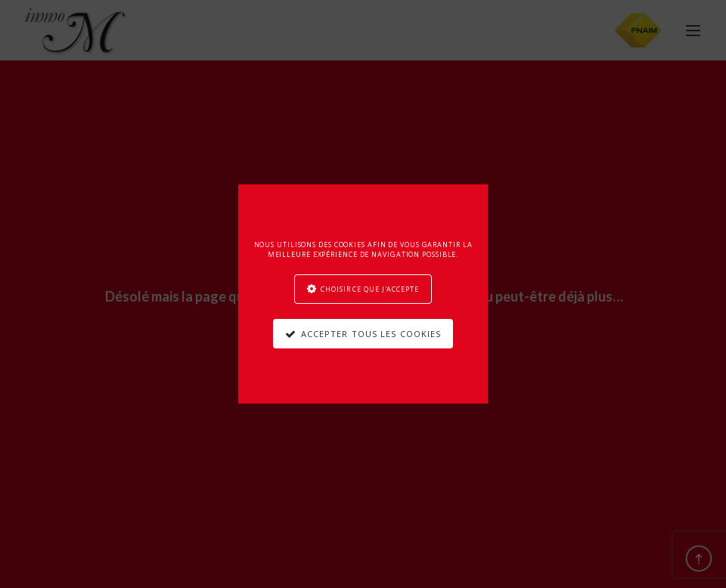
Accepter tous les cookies (371, 334)
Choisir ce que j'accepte (370, 289)
